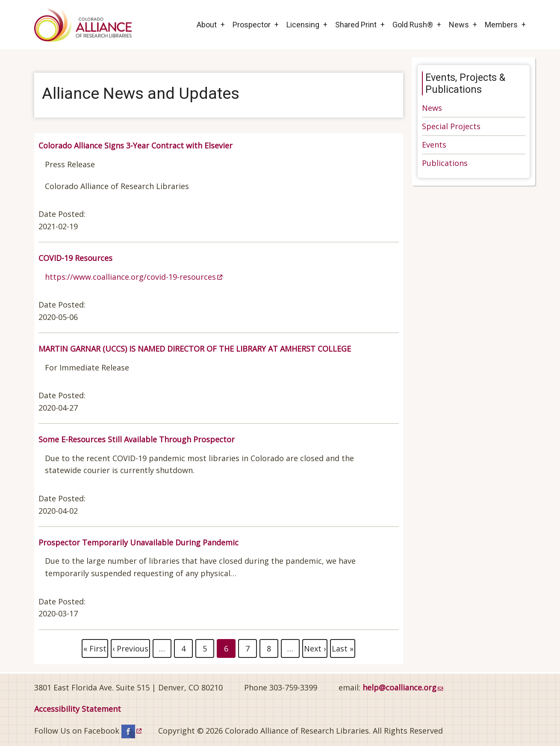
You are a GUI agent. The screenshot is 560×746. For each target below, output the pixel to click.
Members (501, 25)
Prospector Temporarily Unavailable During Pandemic (139, 542)
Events (434, 145)
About (207, 25)
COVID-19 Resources (75, 258)
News (459, 25)
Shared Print (356, 25)
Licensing (303, 25)
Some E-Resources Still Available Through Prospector (137, 439)
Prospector (252, 25)
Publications (445, 163)
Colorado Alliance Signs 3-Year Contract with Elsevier (136, 145)
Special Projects (451, 126)
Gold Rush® (413, 25)
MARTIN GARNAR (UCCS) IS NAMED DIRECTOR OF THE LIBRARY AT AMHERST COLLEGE (195, 349)
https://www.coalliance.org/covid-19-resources (134, 277)
